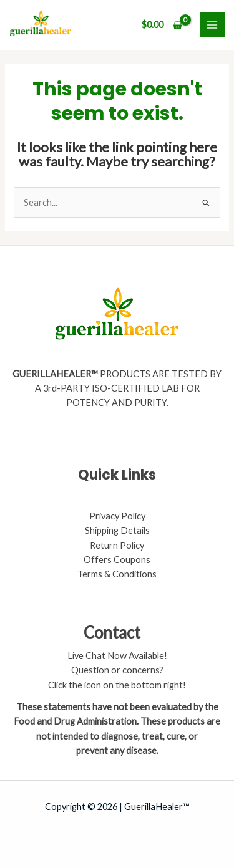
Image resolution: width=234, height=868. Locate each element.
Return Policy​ (117, 545)
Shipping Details (117, 530)
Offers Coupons (117, 560)
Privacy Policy (117, 516)
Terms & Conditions (117, 574)
